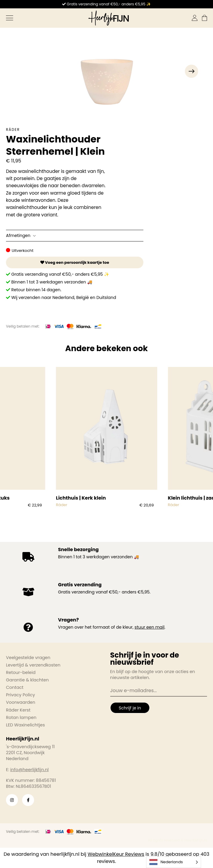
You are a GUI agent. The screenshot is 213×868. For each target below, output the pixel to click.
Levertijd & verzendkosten (33, 665)
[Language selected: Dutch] (174, 862)
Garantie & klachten (27, 680)
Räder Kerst (18, 710)
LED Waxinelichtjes (25, 725)
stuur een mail (149, 627)
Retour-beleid (21, 672)
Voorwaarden (21, 702)
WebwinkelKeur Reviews (116, 854)
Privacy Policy (20, 695)
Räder (13, 130)
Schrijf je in (130, 708)
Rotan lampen (21, 717)
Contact (15, 687)
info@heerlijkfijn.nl (29, 770)
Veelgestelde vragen (28, 658)
